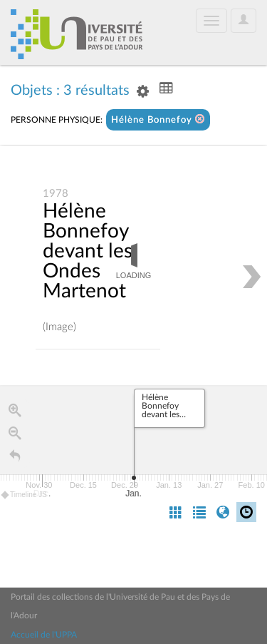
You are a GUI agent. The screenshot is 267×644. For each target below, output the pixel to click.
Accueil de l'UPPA (44, 635)
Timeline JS (25, 495)
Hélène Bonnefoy (158, 119)
